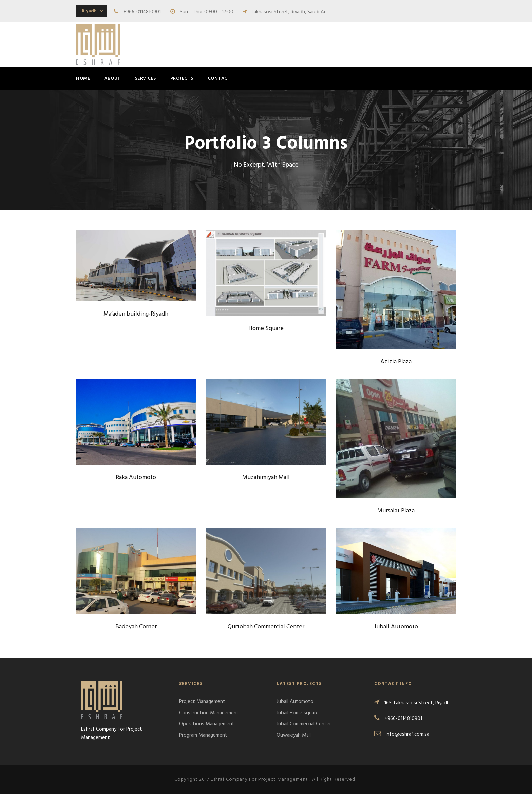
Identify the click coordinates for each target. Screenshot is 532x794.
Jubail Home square (298, 713)
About (112, 79)
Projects (182, 79)
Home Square (266, 329)
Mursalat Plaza (396, 511)
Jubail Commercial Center (304, 724)
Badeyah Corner (136, 627)
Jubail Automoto (396, 627)
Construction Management (209, 713)
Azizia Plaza (396, 362)
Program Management (203, 735)
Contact (219, 79)
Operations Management (207, 724)
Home (83, 79)
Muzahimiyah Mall (266, 478)
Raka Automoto (136, 478)
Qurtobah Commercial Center (266, 627)
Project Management (202, 702)
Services (146, 79)
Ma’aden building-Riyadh (136, 314)
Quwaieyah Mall (294, 735)
